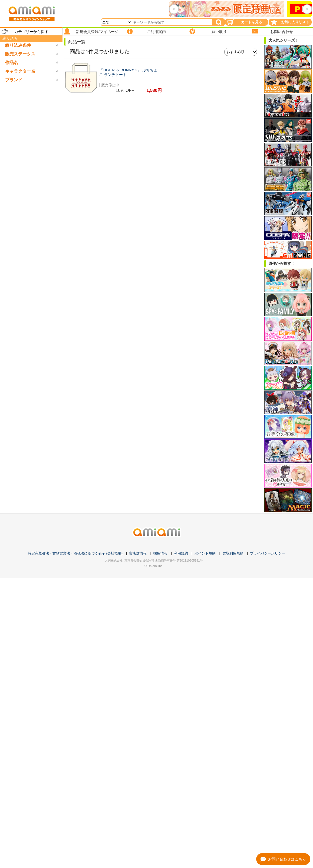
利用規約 (181, 553)
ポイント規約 (205, 553)
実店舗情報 (138, 553)
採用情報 (160, 553)
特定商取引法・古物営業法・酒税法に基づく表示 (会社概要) (75, 553)
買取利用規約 (233, 553)
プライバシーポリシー (268, 553)
